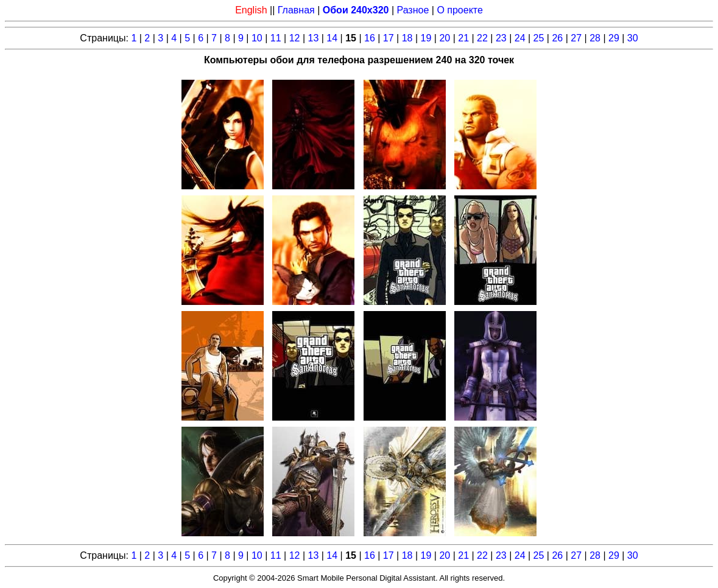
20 (445, 38)
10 (257, 38)
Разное (413, 10)
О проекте (459, 10)
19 (426, 38)
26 (557, 38)
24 (520, 38)
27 (576, 38)
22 (482, 38)
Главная (296, 10)
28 (595, 38)
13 (313, 38)
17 (389, 38)
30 (633, 38)
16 (370, 38)
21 (463, 38)
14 (332, 38)
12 (295, 38)
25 (539, 38)
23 (501, 38)
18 (407, 38)
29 (614, 38)
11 (276, 38)
